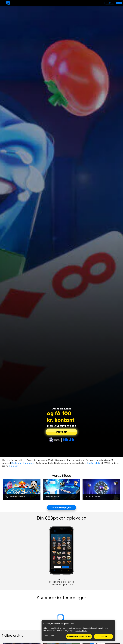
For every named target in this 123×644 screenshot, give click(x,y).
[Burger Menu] (3, 3)
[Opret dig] (61, 432)
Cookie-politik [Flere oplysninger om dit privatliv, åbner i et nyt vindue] (81, 631)
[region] (78, 631)
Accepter (103, 636)
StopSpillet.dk (93, 463)
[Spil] (119, 3)
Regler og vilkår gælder (23, 463)
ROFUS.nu (14, 466)
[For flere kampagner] (61, 508)
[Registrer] (110, 3)
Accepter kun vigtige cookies (79, 636)
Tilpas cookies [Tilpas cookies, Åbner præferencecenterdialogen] (49, 636)
